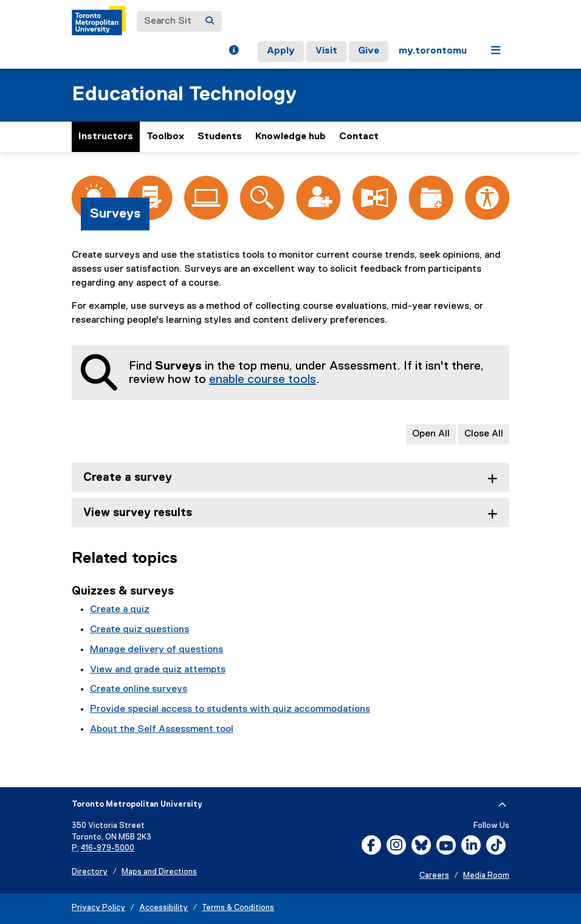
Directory (90, 872)
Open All (431, 434)
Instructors (106, 137)
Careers (434, 876)
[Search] (210, 21)
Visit (326, 51)
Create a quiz (120, 610)
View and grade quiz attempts (158, 670)
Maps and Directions (159, 872)
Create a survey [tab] (128, 478)
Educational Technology (184, 95)
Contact (359, 137)
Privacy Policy (98, 908)
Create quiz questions (139, 630)
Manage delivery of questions (156, 650)
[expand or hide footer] (502, 805)
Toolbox (165, 137)
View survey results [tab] (138, 513)
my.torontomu (433, 51)
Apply (281, 51)
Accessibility (163, 908)
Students (220, 137)
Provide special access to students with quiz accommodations (230, 709)
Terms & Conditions (238, 908)
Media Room (486, 876)
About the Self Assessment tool (162, 729)
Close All (484, 434)
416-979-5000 (108, 848)
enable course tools (263, 379)
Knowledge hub (290, 137)
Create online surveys (139, 689)
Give (369, 51)
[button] (234, 52)
